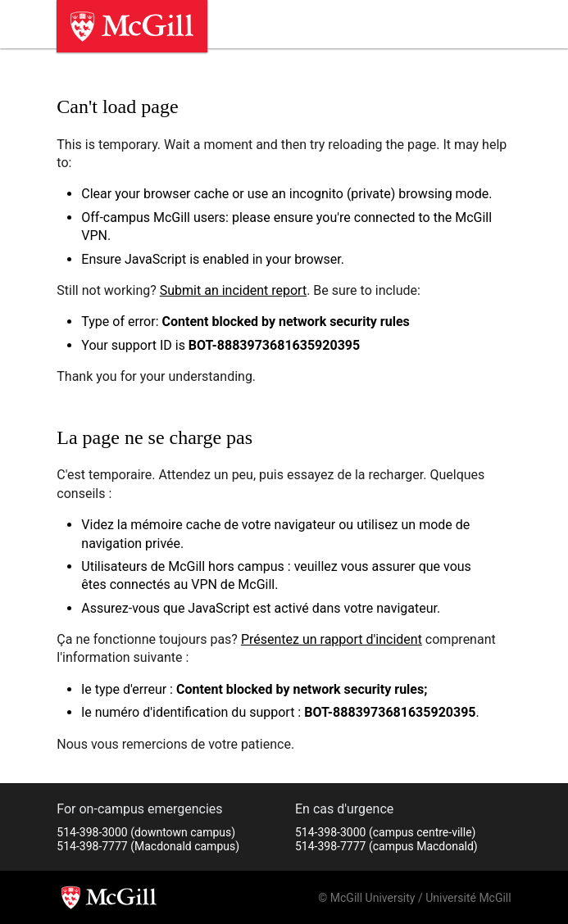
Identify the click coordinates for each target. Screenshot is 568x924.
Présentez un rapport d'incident (332, 639)
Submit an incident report (233, 290)
